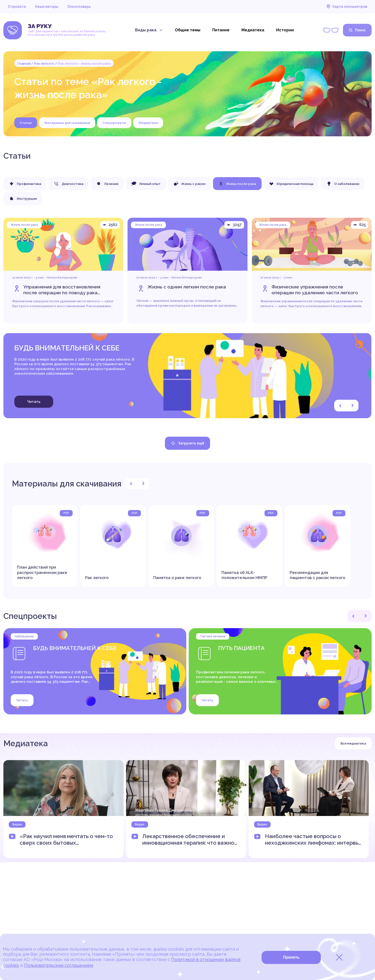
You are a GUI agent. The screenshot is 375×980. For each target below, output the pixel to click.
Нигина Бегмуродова (62, 278)
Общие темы (188, 30)
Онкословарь (79, 7)
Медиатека (253, 30)
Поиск (357, 30)
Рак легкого (44, 63)
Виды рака (149, 30)
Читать (34, 402)
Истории (285, 30)
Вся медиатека (353, 743)
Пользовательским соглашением (59, 965)
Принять (291, 957)
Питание (221, 30)
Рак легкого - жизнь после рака (84, 63)
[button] (340, 406)
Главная (24, 63)
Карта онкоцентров (347, 6)
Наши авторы (47, 7)
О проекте (17, 7)
